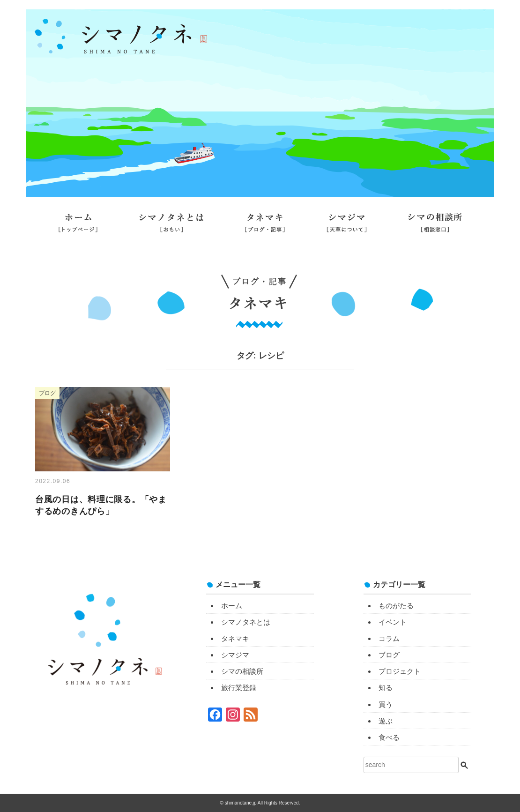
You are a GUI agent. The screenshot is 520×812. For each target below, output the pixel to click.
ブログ (389, 655)
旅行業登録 (260, 252)
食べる (389, 737)
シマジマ (347, 226)
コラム (389, 638)
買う (386, 704)
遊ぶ (386, 721)
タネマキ (265, 226)
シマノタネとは (171, 226)
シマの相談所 (435, 226)
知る (386, 688)
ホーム (78, 226)
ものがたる (396, 606)
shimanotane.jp (241, 803)
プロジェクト (400, 671)
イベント (393, 622)
